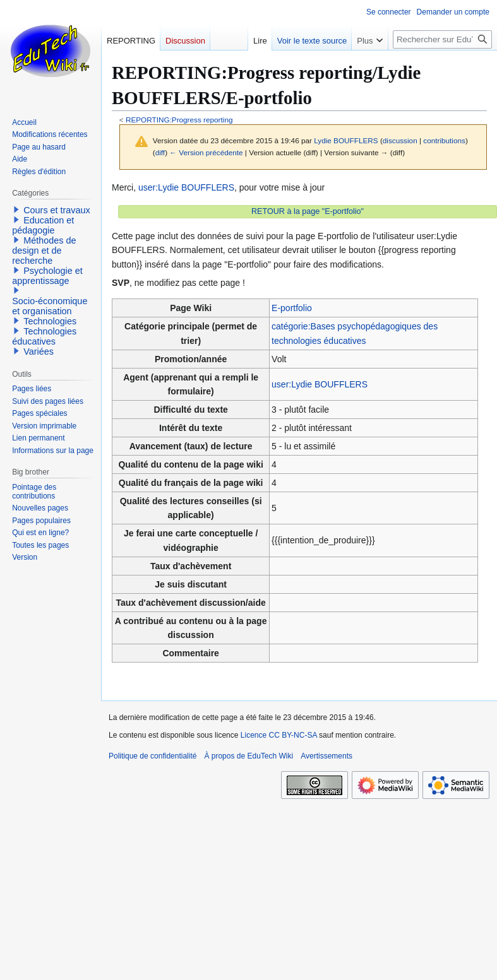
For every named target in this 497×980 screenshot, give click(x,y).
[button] (16, 210)
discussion (400, 140)
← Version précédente (206, 152)
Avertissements (326, 756)
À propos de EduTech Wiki (248, 756)
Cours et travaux (57, 210)
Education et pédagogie (43, 225)
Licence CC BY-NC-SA (279, 735)
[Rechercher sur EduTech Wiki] (442, 39)
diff (160, 152)
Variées (39, 351)
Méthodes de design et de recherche (44, 251)
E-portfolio (292, 308)
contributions (444, 140)
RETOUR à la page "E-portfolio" (308, 211)
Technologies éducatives (44, 336)
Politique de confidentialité (153, 756)
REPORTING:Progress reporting (179, 120)
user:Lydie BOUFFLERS (186, 187)
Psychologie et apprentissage (47, 276)
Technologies (50, 321)
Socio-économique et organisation (50, 306)
